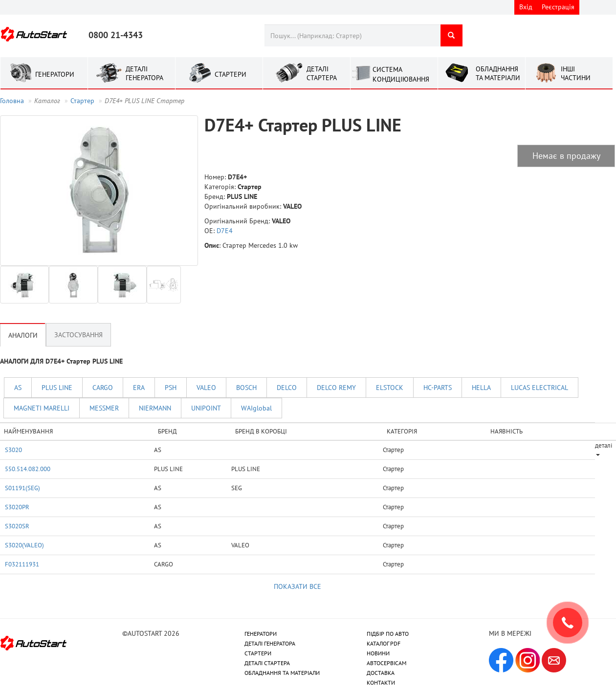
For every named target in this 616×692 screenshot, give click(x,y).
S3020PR (17, 507)
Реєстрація (558, 7)
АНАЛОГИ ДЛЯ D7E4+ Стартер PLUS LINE (61, 361)
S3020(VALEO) (24, 545)
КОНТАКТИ (381, 682)
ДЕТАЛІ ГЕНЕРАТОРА (270, 643)
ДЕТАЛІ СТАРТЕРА (267, 663)
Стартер (82, 101)
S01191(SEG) (22, 488)
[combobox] (352, 35)
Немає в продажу (566, 156)
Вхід (526, 7)
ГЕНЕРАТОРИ (261, 634)
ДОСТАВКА (381, 673)
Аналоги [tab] (23, 335)
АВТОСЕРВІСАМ (386, 663)
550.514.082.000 (28, 469)
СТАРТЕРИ (258, 653)
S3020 (13, 450)
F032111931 (22, 564)
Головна (12, 101)
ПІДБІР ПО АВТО (388, 634)
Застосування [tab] (78, 335)
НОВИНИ (378, 653)
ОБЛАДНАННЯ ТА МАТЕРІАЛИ (282, 673)
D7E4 (225, 231)
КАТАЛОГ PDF (384, 643)
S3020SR (17, 526)
